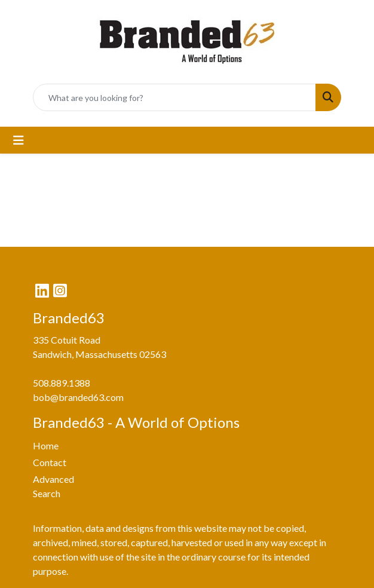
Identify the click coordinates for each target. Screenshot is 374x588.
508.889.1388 (62, 383)
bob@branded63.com (78, 397)
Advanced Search (53, 486)
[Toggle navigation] (19, 140)
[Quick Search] (174, 97)
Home (46, 445)
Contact (50, 462)
